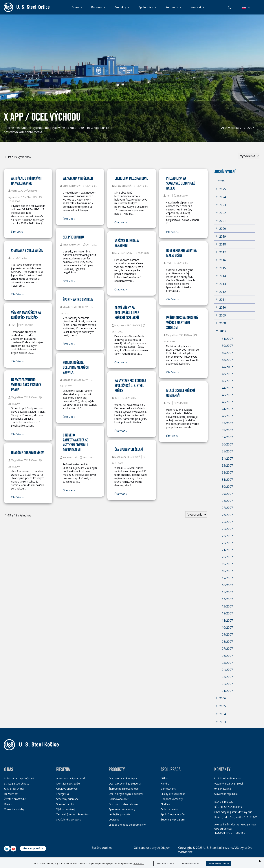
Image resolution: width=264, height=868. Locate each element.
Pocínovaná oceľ (119, 799)
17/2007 (227, 578)
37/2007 (227, 437)
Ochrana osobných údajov (152, 848)
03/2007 (227, 677)
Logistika (114, 819)
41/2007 (227, 409)
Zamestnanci (168, 789)
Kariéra (165, 784)
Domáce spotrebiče (68, 784)
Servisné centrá (65, 804)
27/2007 (227, 508)
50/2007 (227, 346)
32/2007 (227, 472)
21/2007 (227, 550)
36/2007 (227, 444)
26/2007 (227, 515)
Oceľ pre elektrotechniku (123, 804)
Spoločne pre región (173, 814)
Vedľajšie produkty (120, 814)
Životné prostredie (15, 799)
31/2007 (227, 480)
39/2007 (227, 423)
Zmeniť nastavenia (191, 864)
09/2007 (227, 634)
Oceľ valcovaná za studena (125, 784)
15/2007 (227, 592)
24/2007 (227, 529)
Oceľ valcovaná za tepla (123, 778)
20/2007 (227, 557)
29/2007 (227, 494)
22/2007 (227, 543)
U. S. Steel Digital (14, 789)
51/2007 (227, 339)
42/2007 (227, 402)
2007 (251, 128)
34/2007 (227, 458)
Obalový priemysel (67, 789)
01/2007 (227, 691)
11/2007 (227, 620)
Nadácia (166, 804)
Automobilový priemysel (71, 778)
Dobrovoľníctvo (170, 809)
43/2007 (227, 395)
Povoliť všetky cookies (219, 864)
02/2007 (227, 684)
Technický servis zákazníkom (73, 814)
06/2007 (227, 656)
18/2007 (227, 571)
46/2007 (227, 374)
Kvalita (8, 804)
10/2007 (227, 627)
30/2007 (227, 487)
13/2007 (227, 606)
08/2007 (227, 642)
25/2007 (227, 522)
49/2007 (227, 353)
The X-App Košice (97, 128)
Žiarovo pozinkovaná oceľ (124, 789)
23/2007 (227, 536)
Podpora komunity (172, 799)
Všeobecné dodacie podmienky (127, 825)
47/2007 (227, 367)
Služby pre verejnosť (173, 794)
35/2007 (227, 451)
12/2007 (227, 613)
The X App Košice (33, 848)
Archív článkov (231, 128)
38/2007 (227, 430)
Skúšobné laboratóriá (69, 819)
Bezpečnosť (11, 794)
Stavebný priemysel (68, 799)
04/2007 (227, 670)
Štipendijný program (173, 819)
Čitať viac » (17, 232)
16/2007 (227, 585)
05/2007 (227, 663)
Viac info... (139, 864)
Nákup (165, 778)
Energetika (63, 794)
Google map (249, 824)
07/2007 (227, 649)
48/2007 (227, 360)
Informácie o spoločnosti (19, 778)
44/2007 (227, 388)
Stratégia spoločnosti (17, 784)
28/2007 (227, 501)
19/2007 (227, 564)
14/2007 (227, 599)
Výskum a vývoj (65, 809)
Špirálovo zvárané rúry (122, 809)
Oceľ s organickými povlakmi (126, 794)
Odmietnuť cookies (165, 864)
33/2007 (227, 465)
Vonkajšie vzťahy (14, 809)
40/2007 (227, 416)
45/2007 (227, 381)
